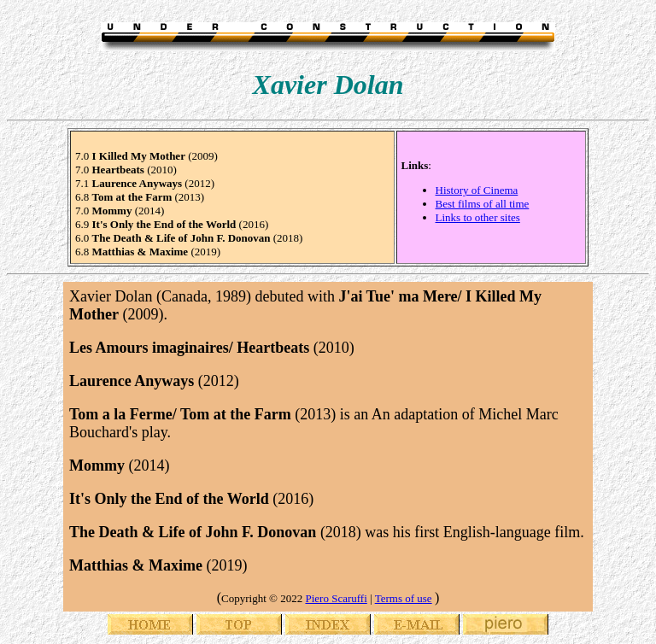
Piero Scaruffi (336, 598)
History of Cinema (477, 190)
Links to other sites (478, 217)
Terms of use (404, 598)
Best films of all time (483, 204)
